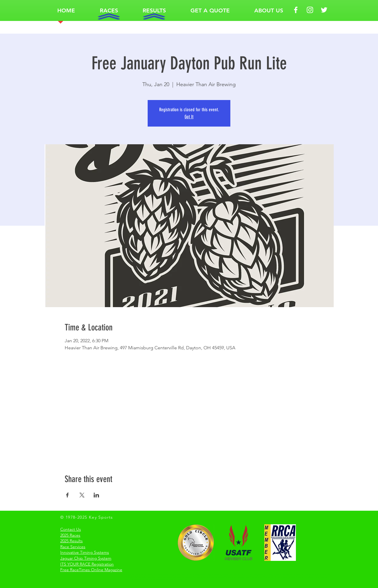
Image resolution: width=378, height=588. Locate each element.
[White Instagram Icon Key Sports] (310, 10)
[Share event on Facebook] (67, 495)
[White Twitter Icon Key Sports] (324, 10)
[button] (109, 10)
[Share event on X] (82, 495)
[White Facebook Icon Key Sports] (296, 10)
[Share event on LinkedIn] (96, 495)
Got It (189, 117)
